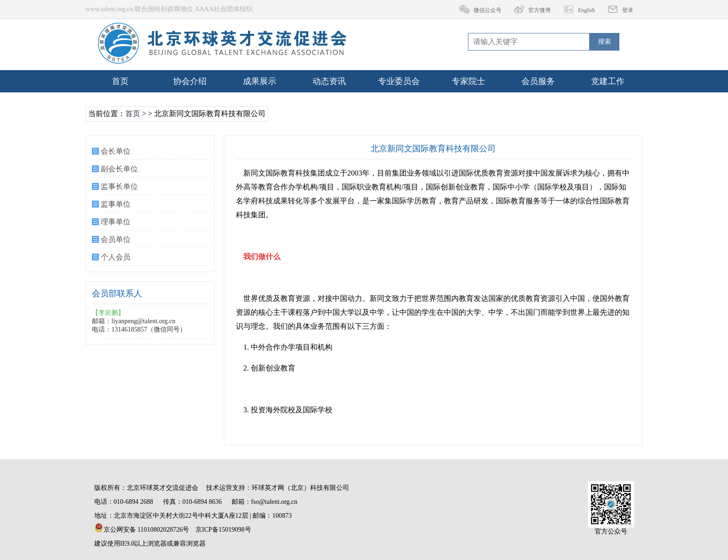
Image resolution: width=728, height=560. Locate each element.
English (587, 10)
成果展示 (260, 81)
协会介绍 (190, 81)
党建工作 (608, 81)
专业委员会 (399, 81)
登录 (628, 10)
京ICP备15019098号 (223, 530)
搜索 (604, 42)
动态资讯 (329, 81)
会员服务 (538, 81)
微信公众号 (487, 10)
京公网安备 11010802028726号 (142, 528)
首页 (120, 81)
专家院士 (468, 81)
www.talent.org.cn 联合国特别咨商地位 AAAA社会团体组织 (169, 9)
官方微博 (539, 10)
